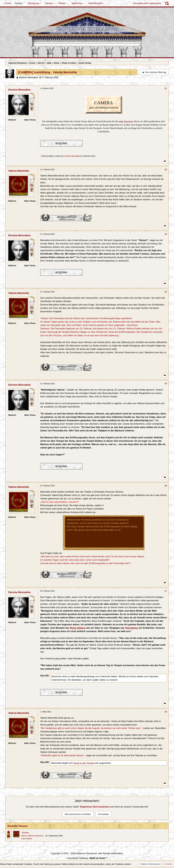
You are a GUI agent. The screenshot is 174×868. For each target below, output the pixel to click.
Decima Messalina (28, 77)
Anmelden (104, 814)
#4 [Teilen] (166, 292)
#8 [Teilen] (166, 712)
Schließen (168, 864)
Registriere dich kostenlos (95, 807)
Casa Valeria (27, 839)
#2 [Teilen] (166, 170)
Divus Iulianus (78, 628)
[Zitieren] (165, 161)
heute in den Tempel (84, 763)
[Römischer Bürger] (32, 100)
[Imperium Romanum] (87, 35)
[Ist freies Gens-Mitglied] (32, 109)
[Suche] (167, 3)
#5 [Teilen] (166, 384)
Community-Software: (87, 858)
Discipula (129, 121)
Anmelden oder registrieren (147, 3)
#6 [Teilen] (166, 486)
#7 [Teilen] (166, 591)
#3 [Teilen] (166, 234)
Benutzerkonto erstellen (78, 814)
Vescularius (132, 628)
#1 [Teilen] (166, 88)
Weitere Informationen (151, 864)
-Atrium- (25, 833)
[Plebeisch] (32, 104)
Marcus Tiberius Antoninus (32, 836)
